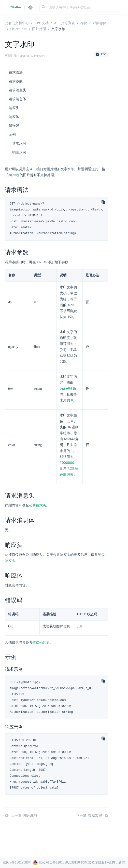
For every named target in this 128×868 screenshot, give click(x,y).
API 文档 (42, 23)
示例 (12, 135)
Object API (19, 29)
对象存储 (100, 23)
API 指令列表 (65, 23)
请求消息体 (17, 99)
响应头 (14, 108)
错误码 (14, 126)
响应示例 (19, 152)
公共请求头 (38, 507)
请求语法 (16, 72)
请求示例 (19, 143)
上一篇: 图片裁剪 (21, 817)
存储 (84, 23)
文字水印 (58, 29)
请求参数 (16, 81)
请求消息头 (17, 90)
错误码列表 (41, 644)
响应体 (14, 117)
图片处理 (39, 29)
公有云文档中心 (17, 23)
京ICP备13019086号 (17, 862)
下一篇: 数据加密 (92, 817)
